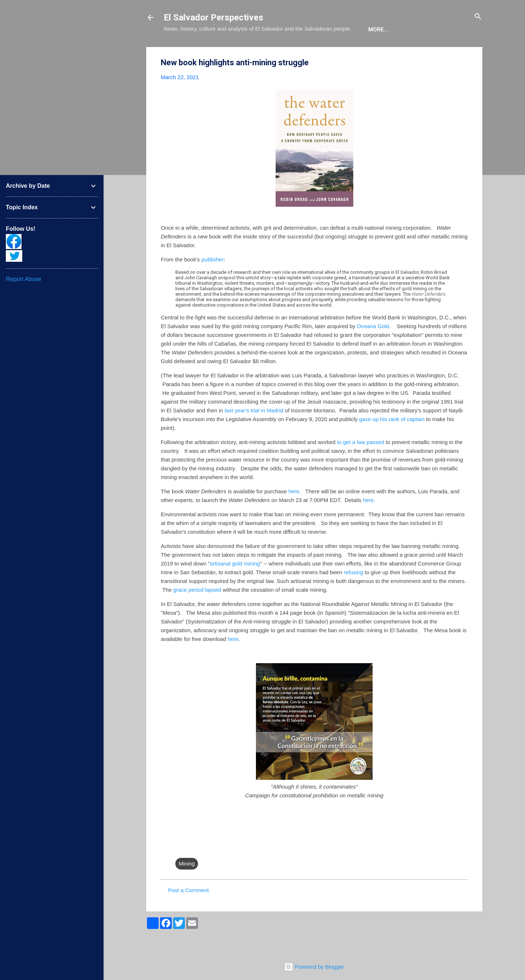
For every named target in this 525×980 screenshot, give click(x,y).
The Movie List (318, 52)
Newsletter (371, 52)
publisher (212, 282)
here (294, 514)
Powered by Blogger (314, 967)
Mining (187, 886)
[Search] (478, 17)
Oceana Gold (373, 348)
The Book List (262, 52)
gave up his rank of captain (392, 441)
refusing (353, 594)
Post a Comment (188, 912)
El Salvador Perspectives (213, 17)
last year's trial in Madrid (254, 433)
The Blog (215, 52)
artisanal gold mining (235, 586)
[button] (463, 85)
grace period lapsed (197, 612)
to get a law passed (360, 464)
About (179, 52)
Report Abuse (24, 279)
